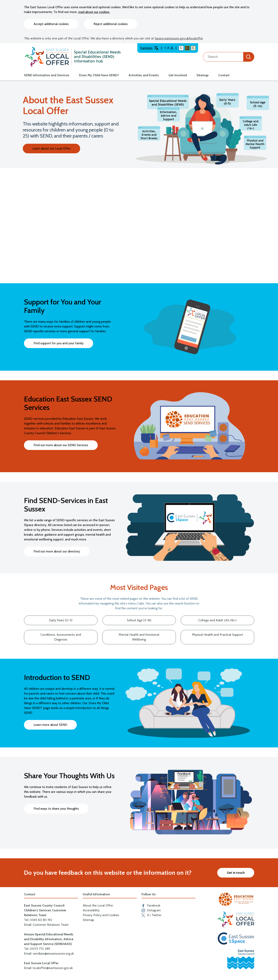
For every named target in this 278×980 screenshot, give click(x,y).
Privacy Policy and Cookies (101, 915)
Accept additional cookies (51, 24)
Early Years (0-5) (61, 620)
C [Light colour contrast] (193, 48)
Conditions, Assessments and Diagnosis (61, 637)
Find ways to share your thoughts (56, 809)
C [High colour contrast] (187, 48)
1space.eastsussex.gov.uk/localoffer (179, 38)
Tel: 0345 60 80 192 (38, 920)
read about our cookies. (94, 12)
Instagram (151, 910)
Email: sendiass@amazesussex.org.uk (49, 953)
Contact (224, 75)
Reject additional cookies (111, 24)
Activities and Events (144, 75)
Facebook (151, 906)
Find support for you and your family (59, 343)
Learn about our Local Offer (51, 148)
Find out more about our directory (57, 551)
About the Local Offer (98, 905)
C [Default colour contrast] (181, 48)
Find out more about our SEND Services (61, 445)
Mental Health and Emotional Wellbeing (139, 637)
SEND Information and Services (47, 75)
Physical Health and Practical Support (217, 635)
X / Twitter (151, 915)
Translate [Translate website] (149, 48)
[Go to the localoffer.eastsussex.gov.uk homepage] (73, 57)
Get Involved (178, 75)
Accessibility (91, 910)
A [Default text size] (165, 48)
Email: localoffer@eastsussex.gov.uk (48, 968)
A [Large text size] (168, 48)
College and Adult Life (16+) (217, 620)
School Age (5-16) (139, 620)
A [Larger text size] (172, 48)
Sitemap (203, 75)
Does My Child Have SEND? (99, 75)
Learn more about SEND (50, 725)
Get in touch (236, 873)
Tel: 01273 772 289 (37, 949)
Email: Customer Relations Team (46, 925)
